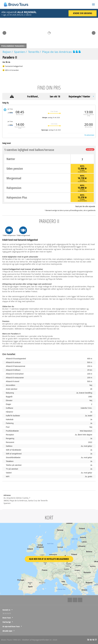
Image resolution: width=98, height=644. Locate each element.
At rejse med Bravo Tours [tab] (11, 626)
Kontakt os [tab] (6, 610)
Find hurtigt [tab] (7, 622)
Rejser (7, 52)
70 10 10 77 (7, 613)
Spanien (20, 52)
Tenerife (34, 52)
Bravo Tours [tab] (7, 618)
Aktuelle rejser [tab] (7, 631)
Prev (4, 32)
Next (94, 32)
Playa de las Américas (57, 52)
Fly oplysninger (89, 135)
